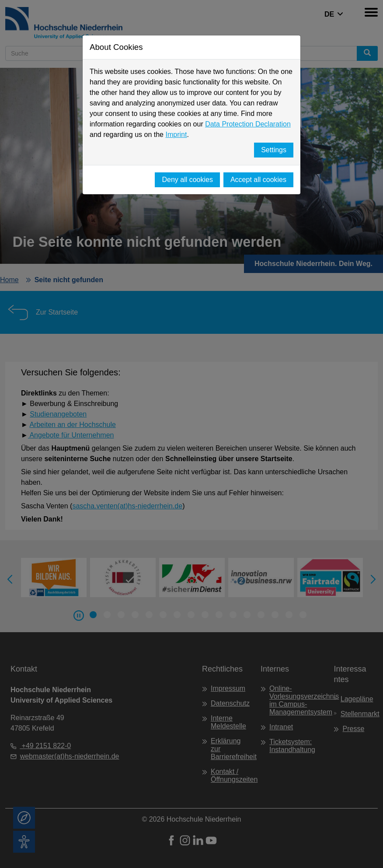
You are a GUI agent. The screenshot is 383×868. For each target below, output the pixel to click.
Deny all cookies (187, 180)
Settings (274, 150)
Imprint (176, 135)
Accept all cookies (258, 180)
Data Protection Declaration (248, 124)
